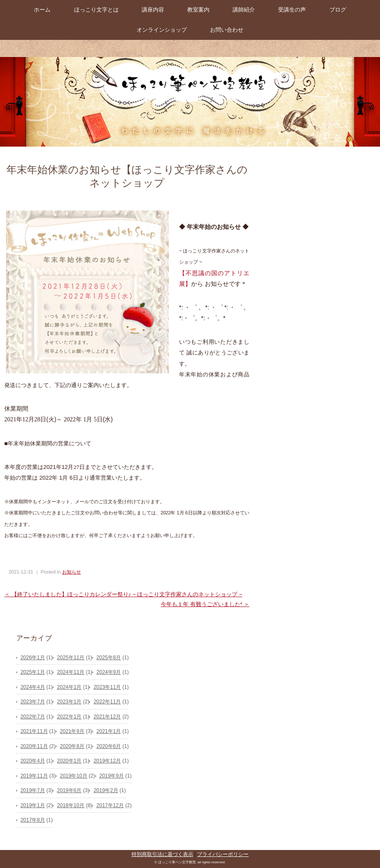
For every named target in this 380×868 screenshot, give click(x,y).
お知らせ (72, 572)
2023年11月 (107, 687)
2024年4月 (33, 687)
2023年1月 (69, 702)
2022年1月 (69, 717)
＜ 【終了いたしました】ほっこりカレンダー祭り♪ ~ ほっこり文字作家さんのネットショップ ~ (123, 594)
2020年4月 (33, 761)
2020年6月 (109, 746)
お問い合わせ (227, 30)
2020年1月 (69, 761)
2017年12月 (110, 805)
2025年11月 (71, 658)
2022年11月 (107, 702)
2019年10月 (74, 776)
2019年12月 (107, 761)
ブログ (338, 10)
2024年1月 (69, 687)
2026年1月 (33, 658)
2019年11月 (34, 776)
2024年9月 (109, 672)
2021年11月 (34, 731)
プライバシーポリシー (223, 854)
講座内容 (153, 10)
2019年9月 (112, 776)
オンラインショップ (162, 30)
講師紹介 (244, 10)
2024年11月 (71, 672)
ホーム (42, 10)
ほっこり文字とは (96, 10)
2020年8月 (72, 746)
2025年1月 (33, 672)
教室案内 (198, 10)
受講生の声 (292, 10)
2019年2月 (106, 790)
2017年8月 (33, 820)
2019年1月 (33, 805)
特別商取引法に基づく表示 (162, 854)
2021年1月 (109, 731)
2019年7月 (33, 790)
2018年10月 (71, 805)
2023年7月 (33, 702)
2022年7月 (33, 717)
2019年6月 (69, 790)
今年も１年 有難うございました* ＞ (205, 604)
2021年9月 (72, 731)
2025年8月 (109, 658)
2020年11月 (34, 746)
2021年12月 (107, 717)
